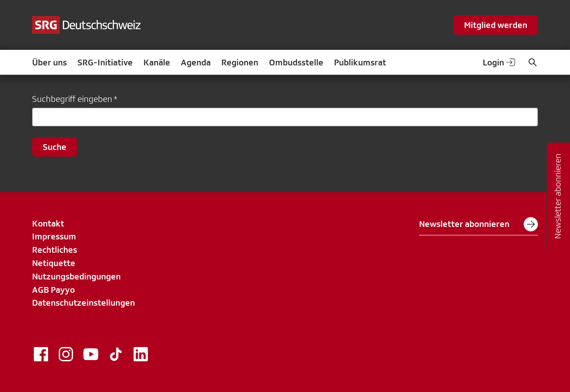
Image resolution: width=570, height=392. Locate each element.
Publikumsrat (360, 62)
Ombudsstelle (296, 62)
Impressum (54, 236)
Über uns (49, 62)
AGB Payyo (53, 290)
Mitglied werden (496, 25)
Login (500, 62)
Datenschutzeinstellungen (83, 303)
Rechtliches (55, 250)
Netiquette (54, 263)
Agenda (196, 62)
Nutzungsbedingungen (76, 276)
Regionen (240, 62)
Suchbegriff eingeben (72, 99)
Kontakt (48, 223)
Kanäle (157, 62)
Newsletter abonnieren (478, 224)
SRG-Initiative (105, 62)
